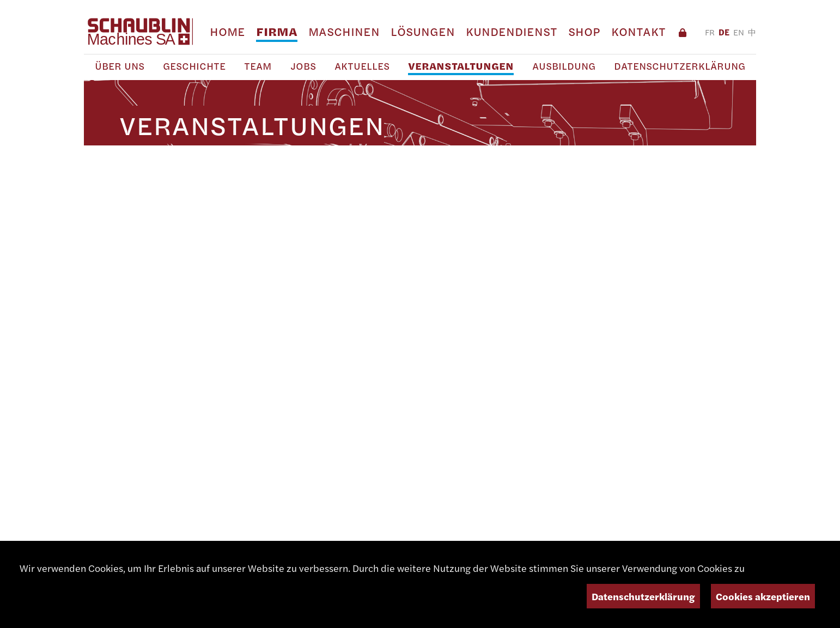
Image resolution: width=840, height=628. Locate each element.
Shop (584, 32)
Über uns (120, 66)
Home (227, 32)
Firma (277, 32)
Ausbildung (564, 66)
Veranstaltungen (461, 66)
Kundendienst (512, 32)
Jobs (303, 66)
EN (739, 32)
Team (258, 66)
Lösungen (423, 32)
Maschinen (344, 32)
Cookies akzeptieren (763, 596)
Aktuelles (362, 66)
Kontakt (638, 32)
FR (710, 32)
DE (724, 32)
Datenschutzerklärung (680, 66)
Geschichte (194, 66)
